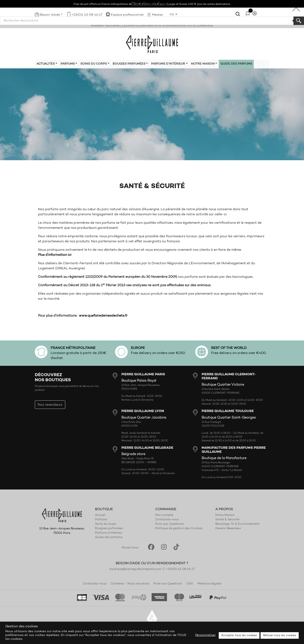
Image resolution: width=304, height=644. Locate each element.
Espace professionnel (127, 15)
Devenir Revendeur (228, 529)
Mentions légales (209, 584)
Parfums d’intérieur (109, 533)
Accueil (100, 515)
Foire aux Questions (169, 524)
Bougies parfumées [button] (129, 64)
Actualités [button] (46, 64)
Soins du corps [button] (94, 64)
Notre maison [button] (203, 64)
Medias (157, 15)
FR (172, 15)
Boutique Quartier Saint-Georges (229, 418)
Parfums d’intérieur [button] (168, 64)
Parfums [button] (68, 64)
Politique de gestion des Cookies (179, 529)
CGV (190, 584)
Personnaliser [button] (205, 635)
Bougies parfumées (109, 529)
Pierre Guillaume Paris (152, 44)
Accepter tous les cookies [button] (239, 635)
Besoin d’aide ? (51, 15)
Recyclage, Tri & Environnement (237, 524)
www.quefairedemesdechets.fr (103, 316)
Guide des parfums (236, 64)
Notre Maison (225, 515)
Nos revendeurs (50, 405)
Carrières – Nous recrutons (130, 584)
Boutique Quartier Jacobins (144, 418)
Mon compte (164, 515)
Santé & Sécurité (227, 520)
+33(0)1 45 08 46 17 (87, 15)
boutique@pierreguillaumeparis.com (136, 569)
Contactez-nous (167, 520)
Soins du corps (106, 524)
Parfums (101, 520)
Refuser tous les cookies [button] (280, 635)
